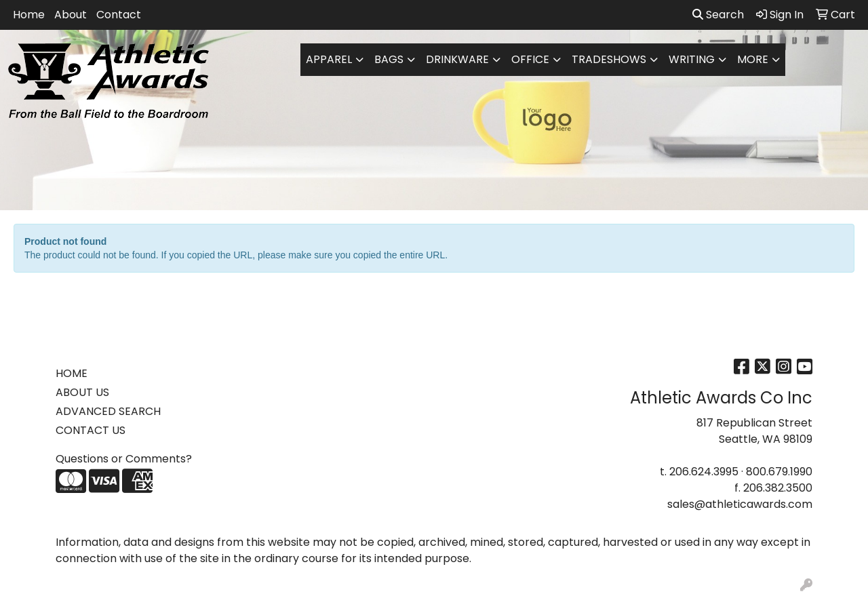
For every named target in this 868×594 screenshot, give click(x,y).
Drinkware (457, 59)
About (71, 15)
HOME (72, 373)
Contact (119, 15)
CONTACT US (91, 430)
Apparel (329, 59)
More (753, 59)
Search (718, 15)
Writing (692, 59)
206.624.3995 (704, 472)
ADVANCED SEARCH (108, 411)
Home (29, 15)
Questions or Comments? (124, 459)
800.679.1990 (779, 472)
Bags (389, 59)
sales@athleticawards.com (740, 504)
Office (530, 59)
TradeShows (609, 59)
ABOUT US (82, 392)
